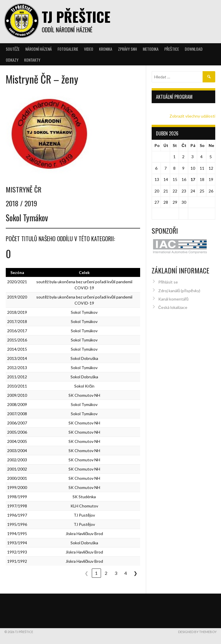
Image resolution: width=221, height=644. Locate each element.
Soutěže (13, 49)
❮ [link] (86, 573)
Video (89, 49)
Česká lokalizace (173, 301)
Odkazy (12, 60)
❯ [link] (135, 573)
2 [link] (106, 573)
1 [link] (96, 573)
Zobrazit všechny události (192, 116)
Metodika (151, 49)
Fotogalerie (68, 49)
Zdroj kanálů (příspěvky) (179, 284)
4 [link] (126, 573)
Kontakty (32, 60)
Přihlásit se (168, 275)
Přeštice (172, 49)
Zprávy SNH (127, 49)
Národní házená (39, 49)
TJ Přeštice (76, 17)
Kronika (106, 49)
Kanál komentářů (173, 292)
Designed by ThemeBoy (197, 632)
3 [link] (116, 573)
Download (194, 49)
